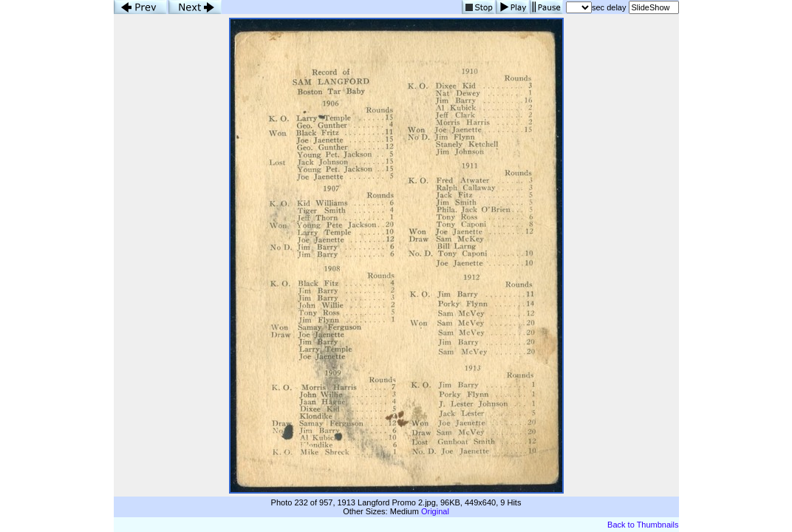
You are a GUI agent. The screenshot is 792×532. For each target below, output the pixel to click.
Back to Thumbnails (643, 525)
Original (435, 511)
